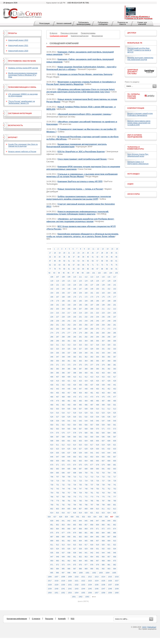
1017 (50, 581)
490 (52, 405)
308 (109, 341)
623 (57, 449)
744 (63, 489)
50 (64, 261)
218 (75, 313)
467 (57, 397)
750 (97, 489)
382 (52, 369)
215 (57, 313)
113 (92, 277)
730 (52, 485)
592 (86, 437)
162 (97, 293)
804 (63, 509)
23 (78, 253)
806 (75, 509)
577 (69, 433)
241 (69, 321)
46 (116, 257)
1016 (117, 577)
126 (97, 281)
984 (57, 569)
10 (89, 249)
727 (103, 481)
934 (115, 549)
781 (69, 501)
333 (115, 349)
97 (73, 273)
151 (103, 289)
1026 (110, 581)
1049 (117, 589)
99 (83, 273)
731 (57, 485)
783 (80, 501)
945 (109, 553)
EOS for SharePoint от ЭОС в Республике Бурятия (81, 152)
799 (103, 505)
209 (92, 309)
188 (109, 301)
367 (103, 361)
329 (92, 349)
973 (63, 565)
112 (86, 277)
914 (69, 545)
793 (69, 505)
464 (109, 393)
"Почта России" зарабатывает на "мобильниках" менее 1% (22, 102)
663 (80, 461)
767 (57, 497)
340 (86, 353)
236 (109, 317)
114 (97, 277)
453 (115, 389)
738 (97, 485)
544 (86, 421)
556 (86, 425)
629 (92, 449)
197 (92, 305)
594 (97, 437)
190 (52, 305)
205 (69, 309)
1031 (70, 585)
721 (69, 481)
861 (109, 525)
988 (80, 569)
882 (92, 533)
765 (115, 493)
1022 (83, 581)
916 (80, 545)
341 (92, 353)
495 (80, 405)
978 (92, 565)
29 (107, 253)
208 (86, 309)
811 (103, 509)
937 (63, 553)
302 (75, 341)
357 (115, 357)
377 (92, 365)
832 (84, 517)
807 (80, 509)
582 (97, 433)
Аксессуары (134, 194)
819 (80, 513)
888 (57, 537)
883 (97, 533)
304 (86, 341)
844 (80, 521)
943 (97, 553)
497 (92, 405)
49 (60, 261)
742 (52, 489)
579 (80, 433)
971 (52, 565)
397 (69, 373)
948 (57, 557)
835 (101, 517)
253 (69, 325)
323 (57, 349)
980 (103, 565)
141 (115, 285)
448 (86, 389)
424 (86, 381)
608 (109, 441)
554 (75, 425)
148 (86, 289)
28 (102, 253)
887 (52, 537)
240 (63, 321)
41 (93, 257)
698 (75, 473)
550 (52, 425)
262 (52, 329)
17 (50, 253)
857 (86, 525)
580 (86, 433)
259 (103, 325)
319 (103, 345)
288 (63, 337)
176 (109, 297)
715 (103, 477)
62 (50, 265)
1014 (103, 577)
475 (103, 397)
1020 (70, 581)
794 (75, 505)
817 (69, 513)
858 (92, 525)
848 (103, 521)
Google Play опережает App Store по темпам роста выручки (23, 145)
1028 (50, 585)
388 (86, 369)
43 (102, 257)
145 (69, 289)
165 (115, 293)
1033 (83, 585)
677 (92, 465)
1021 (76, 581)
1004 (108, 573)
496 (86, 405)
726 (97, 481)
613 (69, 445)
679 (103, 465)
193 (69, 305)
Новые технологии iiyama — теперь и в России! (80, 189)
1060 (117, 593)
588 (63, 437)
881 (86, 533)
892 (80, 537)
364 (86, 361)
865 (63, 529)
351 (80, 357)
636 (63, 453)
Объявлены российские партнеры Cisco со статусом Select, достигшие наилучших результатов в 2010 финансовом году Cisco (81, 91)
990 (92, 569)
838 (117, 517)
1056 (90, 593)
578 (75, 433)
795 (80, 505)
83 (78, 269)
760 (86, 493)
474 (97, 397)
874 (115, 529)
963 (75, 561)
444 (63, 389)
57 (97, 261)
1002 (94, 573)
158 (75, 293)
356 (109, 357)
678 (97, 465)
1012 (90, 577)
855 (75, 525)
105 (116, 273)
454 (52, 393)
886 (115, 533)
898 (115, 537)
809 (92, 509)
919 (97, 545)
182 (75, 301)
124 (86, 281)
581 (92, 433)
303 (80, 341)
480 (63, 401)
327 (80, 349)
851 (52, 525)
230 (75, 317)
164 (109, 293)
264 (63, 329)
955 (97, 557)
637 (69, 453)
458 (75, 393)
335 (57, 353)
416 (109, 377)
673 (69, 465)
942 (92, 553)
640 (86, 453)
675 (80, 465)
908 (103, 541)
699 (80, 473)
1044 (83, 589)
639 (80, 453)
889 (63, 537)
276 (63, 333)
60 (112, 261)
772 (86, 497)
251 (57, 325)
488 (109, 401)
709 (69, 477)
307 (103, 341)
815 (57, 513)
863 (52, 529)
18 (55, 253)
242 (75, 321)
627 (80, 449)
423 (80, 381)
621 (115, 445)
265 (69, 329)
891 (75, 537)
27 (97, 253)
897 (109, 537)
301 (69, 341)
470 (75, 397)
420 (63, 381)
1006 (50, 577)
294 (97, 337)
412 (86, 377)
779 (57, 501)
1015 (110, 577)
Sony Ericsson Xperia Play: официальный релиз (138, 155)
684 (63, 469)
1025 (103, 581)
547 (103, 421)
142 (52, 289)
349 (69, 357)
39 (83, 257)
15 (112, 249)
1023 (90, 581)
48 (55, 261)
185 (92, 301)
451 (103, 389)
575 (57, 433)
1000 (81, 573)
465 (115, 393)
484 (86, 401)
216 (63, 313)
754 (52, 493)
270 (97, 329)
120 (63, 281)
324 (63, 349)
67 (74, 265)
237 (115, 317)
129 (115, 281)
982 (115, 565)
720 (63, 481)
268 (86, 329)
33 (55, 257)
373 (69, 365)
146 (75, 289)
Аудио (130, 184)
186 (97, 301)
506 (75, 409)
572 (109, 429)
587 (57, 437)
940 (80, 553)
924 (57, 549)
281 (92, 333)
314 (75, 345)
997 (63, 573)
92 (49, 273)
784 (86, 501)
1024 (96, 581)
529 (69, 417)
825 (115, 513)
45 (112, 257)
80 (64, 269)
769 (69, 497)
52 (74, 261)
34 (60, 257)
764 (109, 493)
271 (103, 329)
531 (80, 417)
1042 (70, 589)
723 (80, 481)
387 (80, 369)
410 (75, 377)
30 (112, 253)
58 (102, 261)
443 (57, 389)
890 (69, 537)
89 (107, 269)
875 (52, 533)
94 (59, 273)
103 (105, 273)
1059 (110, 593)
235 (103, 317)
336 (63, 353)
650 (75, 457)
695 (57, 473)
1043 (76, 589)
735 (80, 485)
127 (103, 281)
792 (63, 505)
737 (92, 485)
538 (52, 421)
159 (80, 293)
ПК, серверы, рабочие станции (134, 96)
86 (93, 269)
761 (92, 493)
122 (75, 281)
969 (109, 561)
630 (97, 449)
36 (69, 257)
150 (97, 289)
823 (103, 513)
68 (78, 265)
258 (97, 325)
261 (115, 325)
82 (74, 269)
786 (97, 501)
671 (57, 465)
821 (92, 513)
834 (95, 517)
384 (63, 369)
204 (63, 309)
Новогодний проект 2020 (18, 51)
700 (86, 473)
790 (52, 505)
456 (63, 393)
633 (115, 449)
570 (97, 429)
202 (52, 309)
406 (52, 377)
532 (86, 417)
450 (97, 389)
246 (97, 321)
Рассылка (49, 619)
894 (92, 537)
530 (75, 417)
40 (88, 257)
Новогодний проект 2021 (18, 45)
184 (86, 301)
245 (92, 321)
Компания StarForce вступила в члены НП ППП (80, 182)
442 (52, 389)
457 (69, 393)
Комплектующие (136, 108)
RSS (73, 619)
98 (78, 273)
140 (109, 285)
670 (52, 465)
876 (57, 533)
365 (92, 361)
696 (63, 473)
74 (107, 265)
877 (63, 533)
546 (97, 421)
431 (57, 385)
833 (89, 517)
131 (57, 285)
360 (63, 361)
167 (57, 297)
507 (80, 409)
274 (52, 333)
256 (86, 325)
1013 (96, 577)
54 (83, 261)
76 (116, 265)
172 (86, 297)
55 (88, 261)
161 (92, 293)
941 (86, 553)
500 (109, 405)
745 (69, 489)
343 (103, 353)
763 (103, 493)
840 (57, 521)
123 (80, 281)
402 (97, 373)
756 (63, 493)
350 (75, 357)
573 (115, 429)
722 (75, 481)
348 (63, 357)
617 (92, 445)
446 (75, 389)
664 (86, 461)
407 (57, 377)
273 (115, 329)
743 (57, 489)
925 (63, 549)
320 (109, 345)
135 (80, 285)
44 (107, 257)
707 (57, 477)
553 (69, 425)
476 (109, 397)
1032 (76, 585)
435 (80, 385)
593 (92, 437)
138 (97, 285)
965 (86, 561)
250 (52, 325)
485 (92, 401)
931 (97, 549)
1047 (103, 589)
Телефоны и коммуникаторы (136, 148)
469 (69, 397)
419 (57, 381)
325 (69, 349)
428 (109, 381)
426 (97, 381)
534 (97, 417)
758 (75, 493)
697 (69, 473)
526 (52, 417)
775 (103, 497)
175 (103, 297)
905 (86, 541)
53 (78, 261)
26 (93, 253)
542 (75, 421)
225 (115, 313)
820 (86, 513)
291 (80, 337)
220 (86, 313)
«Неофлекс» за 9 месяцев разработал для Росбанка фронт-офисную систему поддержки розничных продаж (80, 220)
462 (97, 393)
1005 (114, 573)
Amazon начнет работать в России (22, 151)
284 (109, 333)
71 (93, 265)
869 (86, 529)
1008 (63, 577)
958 (115, 557)
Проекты (12, 33)
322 (52, 349)
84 (83, 269)
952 (80, 557)
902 (69, 541)
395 (57, 373)
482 (75, 401)
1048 (110, 589)
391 (103, 369)
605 (92, 441)
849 (109, 521)
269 (92, 329)
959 (52, 561)
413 (92, 377)
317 (92, 345)
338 (75, 353)
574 (52, 433)
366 (97, 361)
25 (88, 253)
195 (80, 305)
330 (97, 349)
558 (97, 425)
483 (80, 401)
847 (97, 521)
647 (57, 457)
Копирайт (62, 619)
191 (57, 305)
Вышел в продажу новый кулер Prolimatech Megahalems (140, 114)
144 (63, 289)
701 (92, 473)
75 (112, 265)
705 (115, 473)
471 (80, 397)
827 (55, 517)
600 (63, 441)
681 (115, 465)
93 (54, 273)
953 (86, 557)
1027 (117, 581)
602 (75, 441)
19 (60, 253)
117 (115, 277)
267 (80, 329)
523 (103, 413)
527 (57, 417)
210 (97, 309)
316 (86, 345)
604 (86, 441)
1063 (87, 597)
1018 (56, 581)
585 (115, 433)
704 (109, 473)
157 (69, 293)
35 (64, 257)
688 (86, 469)
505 (69, 409)
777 (115, 497)
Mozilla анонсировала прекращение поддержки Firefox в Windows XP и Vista (23, 75)
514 (52, 413)
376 (86, 365)
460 (86, 393)
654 (97, 457)
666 (97, 461)
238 (52, 321)
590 (75, 437)
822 (97, 513)
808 (86, 509)
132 (63, 285)
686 (75, 469)
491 (57, 405)
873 (109, 529)
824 (109, 513)
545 (92, 421)
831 (78, 517)
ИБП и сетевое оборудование (135, 136)
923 (52, 549)
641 (92, 453)
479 (57, 401)
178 (52, 301)
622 (52, 449)
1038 (117, 585)
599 (57, 441)
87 (97, 269)
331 (103, 349)
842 (69, 521)
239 (57, 321)
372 (63, 365)
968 (103, 561)
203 (57, 309)
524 (109, 413)
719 (57, 481)
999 (75, 573)
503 (57, 409)
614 (75, 445)
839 (52, 521)
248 (109, 321)
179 (57, 301)
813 (115, 509)
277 (69, 333)
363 (80, 361)
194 (75, 305)
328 (86, 349)
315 (80, 345)
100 (88, 273)
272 (109, 329)
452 (109, 389)
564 (63, 429)
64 (60, 265)
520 (86, 413)
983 (52, 569)
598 (52, 441)
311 (57, 345)
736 (86, 485)
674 (75, 465)
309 (115, 341)
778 (52, 501)
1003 (101, 573)
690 (97, 469)
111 (80, 277)
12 (98, 249)
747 (80, 489)
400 (86, 373)
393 (115, 369)
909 (109, 541)
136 (86, 285)
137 (92, 285)
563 (57, 429)
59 (107, 261)
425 (92, 381)
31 (116, 253)
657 (115, 457)
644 (109, 453)
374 (75, 365)
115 (103, 277)
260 (109, 325)
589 (69, 437)
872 (103, 529)
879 (75, 533)
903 (75, 541)
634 (52, 453)
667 (103, 461)
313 (69, 345)
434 (75, 385)
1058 (103, 593)
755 (57, 493)
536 (109, 417)
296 (109, 337)
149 (92, 289)
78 (55, 269)
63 (55, 265)
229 (69, 317)
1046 (96, 589)
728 (109, 481)
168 (63, 297)
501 (115, 405)
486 (97, 401)
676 (86, 465)
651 (80, 457)
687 (80, 469)
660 (63, 461)
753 (115, 489)
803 (57, 509)
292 (86, 337)
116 (109, 277)
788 (109, 501)
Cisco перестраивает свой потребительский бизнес (82, 159)
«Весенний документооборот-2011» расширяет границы (84, 114)
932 (103, 549)
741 (115, 485)
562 (52, 429)
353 (92, 357)
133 (69, 285)
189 (115, 301)
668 (109, 461)
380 (109, 365)
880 (80, 533)
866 (69, 529)
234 (97, 317)
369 (115, 361)
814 (52, 513)
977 (86, 565)
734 (75, 485)
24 (83, 253)
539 (57, 421)
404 (109, 373)
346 (52, 357)
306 (97, 341)
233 (92, 317)
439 (103, 385)
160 (86, 293)
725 (92, 481)
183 (80, 301)
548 (109, 421)
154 (52, 293)
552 (63, 425)
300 (63, 341)
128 (109, 281)
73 (102, 265)
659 (57, 461)
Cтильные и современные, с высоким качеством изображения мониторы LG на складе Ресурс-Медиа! (82, 175)
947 (52, 557)
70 (88, 265)
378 (97, 365)
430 (52, 385)
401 (92, 373)
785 (92, 501)
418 (52, 381)
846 (92, 521)
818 (75, 513)
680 (109, 465)
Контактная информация (17, 619)
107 (57, 277)
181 (69, 301)
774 (97, 497)
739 (103, 485)
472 (86, 397)
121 (69, 281)
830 (72, 517)
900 (57, 541)
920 (103, 545)
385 (69, 369)
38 (78, 257)
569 (92, 429)
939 (75, 553)
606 (97, 441)
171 (80, 297)
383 (57, 369)
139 (103, 285)
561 (115, 425)
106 (52, 277)
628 (86, 449)
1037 (110, 585)
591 (80, 437)
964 (80, 561)
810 (97, 509)
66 (69, 265)
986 (69, 569)
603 (80, 441)
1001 (87, 573)
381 (115, 365)
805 (69, 509)
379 (103, 365)
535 (103, 417)
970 (115, 561)
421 (69, 381)
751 (103, 489)
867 (75, 529)
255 (80, 325)
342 (97, 353)
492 (63, 405)
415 (103, 377)
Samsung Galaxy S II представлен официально (138, 163)
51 (69, 261)
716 (109, 477)
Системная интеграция (20, 113)
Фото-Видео (133, 174)
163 (103, 293)
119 (57, 281)
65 (64, 265)
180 (63, 301)
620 (109, 445)
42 (97, 257)
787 (103, 501)
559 (103, 425)
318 (97, 345)
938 (69, 553)
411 (80, 377)
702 (97, 473)
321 (115, 345)
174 (97, 297)
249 (115, 321)
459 (80, 393)
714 (97, 477)
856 (80, 525)
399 (80, 373)
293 (92, 337)
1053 (70, 593)
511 (103, 409)
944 (103, 553)
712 (86, 477)
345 (115, 353)
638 (75, 453)
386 (75, 369)
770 (75, 497)
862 (115, 525)
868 (80, 529)
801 (115, 505)
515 (57, 413)
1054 (76, 593)
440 (109, 385)
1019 (63, 581)
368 (109, 361)
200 (109, 305)
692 (109, 469)
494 (75, 405)
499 (103, 405)
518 (75, 413)
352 (86, 357)
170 (75, 297)
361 (69, 361)
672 (63, 465)
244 (86, 321)
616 (86, 445)
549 (115, 421)
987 (75, 569)
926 (69, 549)
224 (109, 313)
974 (69, 565)
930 (92, 549)
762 (97, 493)
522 (97, 413)
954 (92, 557)
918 (92, 545)
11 (93, 249)
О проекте (36, 619)
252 (63, 325)
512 (109, 409)
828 (61, 517)
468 (63, 397)
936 (57, 553)
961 (63, 561)
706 (52, 477)
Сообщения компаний (64, 43)
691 (103, 469)
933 (109, 549)
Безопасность (15, 125)
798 (97, 505)
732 (63, 485)
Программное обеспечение (22, 61)
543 (80, 421)
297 (115, 337)
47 (50, 261)
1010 (76, 577)
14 (108, 249)
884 (103, 533)
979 (97, 565)
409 (69, 377)
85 (88, 269)
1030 (63, 585)
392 (109, 369)
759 (80, 493)
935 (52, 553)
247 (103, 321)
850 (115, 521)
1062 (80, 597)
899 (52, 541)
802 (52, 509)
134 (75, 285)
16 (117, 249)
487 (103, 401)
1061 (74, 597)
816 (63, 513)
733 (69, 485)
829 (66, 517)
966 (92, 561)
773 (92, 497)
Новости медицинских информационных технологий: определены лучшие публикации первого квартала (78, 213)
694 (52, 473)
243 (80, 321)
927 (75, 549)
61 (116, 261)
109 (69, 277)
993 (109, 569)
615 (80, 445)
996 (57, 573)
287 (57, 337)
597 (115, 437)
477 (115, 397)
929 (86, 549)
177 (115, 297)
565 (69, 429)
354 (97, 357)
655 (103, 457)
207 (80, 309)
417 (115, 377)
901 (63, 541)
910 (115, 541)
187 (103, 301)
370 (52, 365)
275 (57, 333)
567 (80, 429)
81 (69, 269)
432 (63, 385)
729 (115, 481)
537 (115, 417)
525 (115, 413)
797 (92, 505)
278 (75, 333)
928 (80, 549)
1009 (70, 577)
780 (63, 501)
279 (80, 333)
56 (93, 261)
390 (97, 369)
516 (63, 413)
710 (75, 477)
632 (109, 449)
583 (103, 433)
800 (109, 505)
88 (102, 269)
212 (109, 309)
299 (57, 341)
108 (63, 277)
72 (97, 265)
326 (75, 349)
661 (69, 461)
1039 (50, 589)
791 (57, 505)
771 (80, 497)
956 (103, 557)
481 (69, 401)
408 (63, 377)
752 (109, 489)
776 (109, 497)
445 (69, 389)
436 (86, 385)
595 (103, 437)
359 (57, 361)
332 (109, 349)
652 (86, 457)
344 (109, 353)
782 (75, 501)
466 (52, 397)
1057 (96, 593)
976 (80, 565)
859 (97, 525)
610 (52, 445)
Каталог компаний (64, 23)
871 (97, 529)
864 (57, 529)
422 (75, 381)
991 (97, 569)
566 (75, 429)
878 (69, 533)
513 (115, 409)
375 (80, 365)
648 (63, 457)
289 (69, 337)
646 (52, 457)
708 (63, 477)
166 (52, 297)
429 (115, 381)
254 (75, 325)
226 (52, 317)
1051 (56, 593)
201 (115, 305)
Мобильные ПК (135, 43)
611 (57, 445)
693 (115, 469)
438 (97, 385)
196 (86, 305)
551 (57, 425)
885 (109, 533)
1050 (50, 593)
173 (92, 297)
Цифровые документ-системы (133, 72)
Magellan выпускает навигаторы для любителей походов (140, 59)
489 (115, 401)
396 (63, 373)
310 (52, 345)
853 (63, 525)
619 (103, 445)
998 (69, 573)
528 (63, 417)
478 (52, 401)
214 (52, 313)
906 (92, 541)
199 (103, 305)
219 (80, 313)
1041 (63, 589)
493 (69, 405)
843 (75, 521)
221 (92, 313)
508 (86, 409)
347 (57, 357)
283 (103, 333)
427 (103, 381)
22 (74, 253)
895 (97, 537)
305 (92, 341)
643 (103, 453)
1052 (63, 593)
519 (80, 413)
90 (112, 269)
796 (86, 505)
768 (63, 497)
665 (92, 461)
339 (80, 353)
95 (64, 273)
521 (92, 413)
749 (92, 489)
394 (52, 373)
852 (57, 525)
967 (97, 561)
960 (57, 561)
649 (69, 457)
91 (116, 269)
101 (94, 273)
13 (103, 249)
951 (75, 557)
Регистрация (44, 23)
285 (115, 333)
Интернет (13, 137)
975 (75, 565)
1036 (103, 585)
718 (52, 481)
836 (106, 517)
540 (63, 421)
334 (52, 353)
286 (52, 337)
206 (75, 309)
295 (103, 337)
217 (69, 313)
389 (92, 369)
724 (86, 481)
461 (92, 393)
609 (115, 441)
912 (57, 545)
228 (63, 317)
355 (103, 357)
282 (97, 333)
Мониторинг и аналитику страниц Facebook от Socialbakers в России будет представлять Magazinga (81, 83)
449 (92, 389)
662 (75, 461)
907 (97, 541)
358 (52, 361)
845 (86, 521)
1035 (96, 585)
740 (109, 485)
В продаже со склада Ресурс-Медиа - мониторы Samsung (85, 74)
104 (111, 273)
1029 (56, 585)
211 (103, 309)
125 (92, 281)
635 (57, 453)
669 (115, 461)
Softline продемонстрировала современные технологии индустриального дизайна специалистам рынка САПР (79, 198)
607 (103, 441)
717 (115, 477)
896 (103, 537)
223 (103, 313)
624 (63, 449)
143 (57, 289)
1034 (90, 585)
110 (75, 277)
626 (75, 449)
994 (115, 569)
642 (97, 453)
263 (57, 329)
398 (75, 373)
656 (109, 457)
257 (92, 325)
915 (75, 545)
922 (115, 545)
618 (97, 445)
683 (57, 469)
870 (92, 529)
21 (69, 253)
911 (52, 545)
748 (86, 489)
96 (68, 273)
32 (50, 257)
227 (57, 317)
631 (103, 449)
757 (69, 493)
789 (115, 501)
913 (63, 545)
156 (63, 293)
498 (97, 405)
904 (80, 541)
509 (92, 409)
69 (83, 265)
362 (75, 361)
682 (52, 469)
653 (92, 457)
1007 (56, 577)
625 (69, 449)
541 (69, 421)
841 (63, 521)
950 (69, 557)
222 (97, 313)
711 (80, 477)
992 (103, 569)
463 (103, 393)
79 (60, 269)
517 (69, 413)
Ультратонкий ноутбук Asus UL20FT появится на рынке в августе (139, 50)
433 (69, 385)
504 (63, 409)
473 (92, 397)
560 (109, 425)
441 (115, 385)
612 (63, 445)
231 (80, 317)
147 (80, 289)
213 (115, 309)
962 (69, 561)
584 (109, 433)
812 (109, 509)
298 (52, 341)
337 (69, 353)
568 (86, 429)
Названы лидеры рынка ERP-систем (23, 68)
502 (52, 409)
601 (69, 441)
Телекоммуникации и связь (22, 87)
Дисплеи (132, 33)
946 (115, 553)
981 (109, 565)
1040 (56, 589)
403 (103, 373)
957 (109, 557)
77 (50, 269)
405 (115, 373)
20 (64, 253)
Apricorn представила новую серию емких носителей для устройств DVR (139, 123)
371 (57, 365)
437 (92, 385)
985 (63, 569)
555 (80, 425)
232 (86, 317)
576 (63, 433)
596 (109, 437)
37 (74, 257)
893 (86, 537)
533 (92, 417)
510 (97, 409)
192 (63, 305)
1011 (83, 577)
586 (52, 437)
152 (109, 289)
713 (92, 477)
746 (75, 489)
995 (52, 573)
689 (92, 469)
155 (57, 293)
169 (69, 297)
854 (69, 525)
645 (115, 453)
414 (97, 377)
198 (97, 305)
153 (115, 289)
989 (86, 569)
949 (63, 557)
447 (80, 389)
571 (103, 429)
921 (109, 545)
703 (103, 473)
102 (99, 273)
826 (49, 517)
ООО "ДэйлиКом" (149, 627)
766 (52, 497)
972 (57, 565)
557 (92, 425)
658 (52, 461)
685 (69, 469)
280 (86, 333)
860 (103, 525)
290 (75, 337)
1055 (83, 593)
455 (57, 393)
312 (63, 345)
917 (86, 545)
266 (75, 329)
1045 (90, 589)
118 (52, 281)
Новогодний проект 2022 (18, 40)
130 (52, 285)
